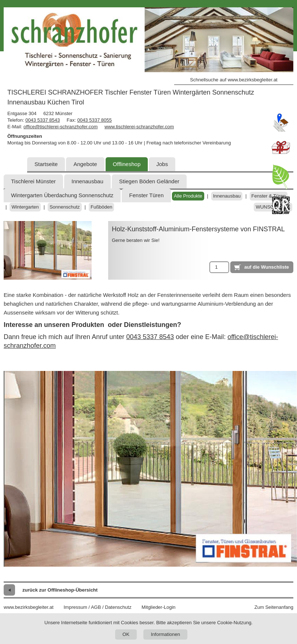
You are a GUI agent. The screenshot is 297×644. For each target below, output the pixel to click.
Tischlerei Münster (33, 181)
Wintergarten (25, 207)
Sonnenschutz (65, 207)
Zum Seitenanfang (274, 607)
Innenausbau (87, 181)
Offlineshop (127, 164)
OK (126, 634)
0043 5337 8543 (43, 120)
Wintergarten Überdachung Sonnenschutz (62, 195)
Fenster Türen (146, 195)
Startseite (46, 164)
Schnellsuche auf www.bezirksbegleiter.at (234, 80)
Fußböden (101, 207)
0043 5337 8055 (95, 120)
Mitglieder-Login (159, 607)
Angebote (85, 164)
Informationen (165, 634)
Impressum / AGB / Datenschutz (97, 607)
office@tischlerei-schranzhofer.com (60, 127)
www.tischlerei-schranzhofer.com (139, 127)
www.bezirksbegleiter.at (29, 607)
